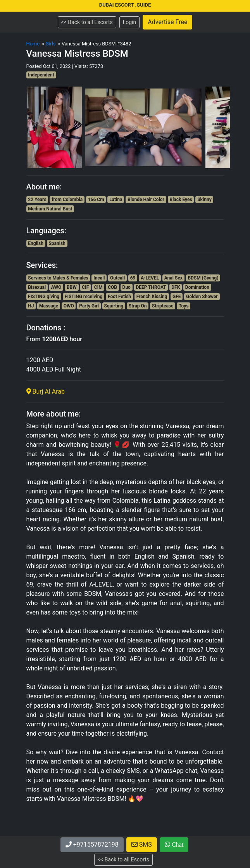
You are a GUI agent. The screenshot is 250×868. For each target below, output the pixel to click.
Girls (50, 44)
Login (130, 22)
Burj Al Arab (46, 391)
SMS (142, 845)
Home (33, 44)
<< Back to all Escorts (87, 22)
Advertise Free (167, 22)
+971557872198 (92, 845)
